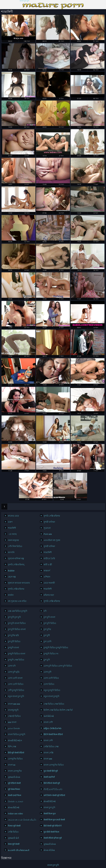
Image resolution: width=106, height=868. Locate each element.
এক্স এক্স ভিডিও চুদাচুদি (18, 611)
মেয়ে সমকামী (49, 583)
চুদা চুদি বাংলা (49, 617)
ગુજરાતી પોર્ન (13, 838)
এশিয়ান (47, 577)
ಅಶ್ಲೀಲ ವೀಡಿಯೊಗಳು (53, 728)
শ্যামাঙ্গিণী (12, 528)
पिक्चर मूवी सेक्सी (14, 826)
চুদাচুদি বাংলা (13, 648)
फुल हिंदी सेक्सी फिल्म (51, 832)
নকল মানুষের (13, 540)
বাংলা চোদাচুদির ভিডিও (54, 765)
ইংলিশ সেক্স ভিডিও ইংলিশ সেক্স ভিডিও (57, 710)
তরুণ (10, 522)
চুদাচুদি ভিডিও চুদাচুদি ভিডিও (56, 648)
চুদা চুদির (47, 629)
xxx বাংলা (12, 722)
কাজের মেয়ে (13, 516)
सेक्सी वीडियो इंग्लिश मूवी (53, 838)
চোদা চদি (12, 666)
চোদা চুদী (48, 672)
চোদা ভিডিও (49, 684)
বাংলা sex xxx (14, 704)
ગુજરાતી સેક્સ (14, 777)
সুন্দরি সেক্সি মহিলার (52, 516)
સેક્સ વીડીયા (49, 850)
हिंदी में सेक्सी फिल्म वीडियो (53, 734)
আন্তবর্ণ (47, 571)
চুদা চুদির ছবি (13, 635)
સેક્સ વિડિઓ (14, 808)
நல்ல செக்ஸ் (14, 728)
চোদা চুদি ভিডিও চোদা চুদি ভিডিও (57, 666)
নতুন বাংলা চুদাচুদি (51, 696)
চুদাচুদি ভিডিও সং (51, 654)
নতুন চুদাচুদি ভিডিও (52, 690)
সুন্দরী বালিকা (49, 522)
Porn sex (48, 534)
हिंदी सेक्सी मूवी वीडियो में (53, 826)
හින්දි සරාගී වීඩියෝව (53, 789)
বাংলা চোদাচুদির (15, 771)
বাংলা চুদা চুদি (24, 1)
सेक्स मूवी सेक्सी (14, 844)
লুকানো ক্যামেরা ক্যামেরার (19, 583)
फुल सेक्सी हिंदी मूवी (51, 771)
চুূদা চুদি (47, 660)
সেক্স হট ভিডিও (14, 716)
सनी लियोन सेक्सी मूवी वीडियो (54, 795)
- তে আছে (12, 534)
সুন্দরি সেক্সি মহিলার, (16, 565)
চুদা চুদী (47, 635)
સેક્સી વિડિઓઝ (15, 741)
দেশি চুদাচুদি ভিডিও (16, 690)
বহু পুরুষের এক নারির (17, 601)
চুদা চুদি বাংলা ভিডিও (17, 623)
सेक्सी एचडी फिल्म (15, 795)
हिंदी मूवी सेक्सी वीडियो (16, 753)
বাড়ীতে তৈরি (49, 559)
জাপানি (11, 552)
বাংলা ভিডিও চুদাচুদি (17, 734)
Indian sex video (15, 814)
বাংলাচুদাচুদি (13, 710)
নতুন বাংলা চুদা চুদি (16, 696)
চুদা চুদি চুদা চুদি (14, 617)
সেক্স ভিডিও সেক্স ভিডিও (54, 704)
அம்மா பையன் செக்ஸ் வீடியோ (22, 820)
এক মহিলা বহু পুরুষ (52, 540)
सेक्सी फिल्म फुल (50, 814)
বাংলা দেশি (48, 722)
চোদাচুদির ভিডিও (15, 759)
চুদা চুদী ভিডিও (14, 642)
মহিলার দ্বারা (49, 595)
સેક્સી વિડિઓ (50, 801)
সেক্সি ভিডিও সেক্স (51, 747)
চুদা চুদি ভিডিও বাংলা (17, 629)
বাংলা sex (48, 759)
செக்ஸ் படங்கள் (16, 801)
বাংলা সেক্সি (49, 753)
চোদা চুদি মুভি (14, 672)
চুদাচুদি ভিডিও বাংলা (17, 654)
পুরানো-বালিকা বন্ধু (16, 559)
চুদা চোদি (48, 642)
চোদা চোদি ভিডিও (16, 684)
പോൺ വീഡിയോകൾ (19, 850)
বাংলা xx (12, 765)
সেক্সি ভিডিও (13, 832)
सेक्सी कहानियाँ (49, 777)
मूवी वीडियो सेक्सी (14, 783)
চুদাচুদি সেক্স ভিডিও (16, 660)
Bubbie (11, 571)
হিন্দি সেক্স (12, 747)
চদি (45, 611)
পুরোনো (47, 528)
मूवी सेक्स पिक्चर (14, 789)
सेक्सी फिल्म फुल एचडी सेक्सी (54, 820)
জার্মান (11, 595)
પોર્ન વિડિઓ (49, 716)
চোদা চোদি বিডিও (51, 678)
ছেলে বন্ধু (12, 577)
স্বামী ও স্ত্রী (48, 565)
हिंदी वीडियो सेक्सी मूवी (52, 783)
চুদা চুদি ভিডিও (50, 623)
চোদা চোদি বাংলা (15, 678)
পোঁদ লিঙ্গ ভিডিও (15, 546)
